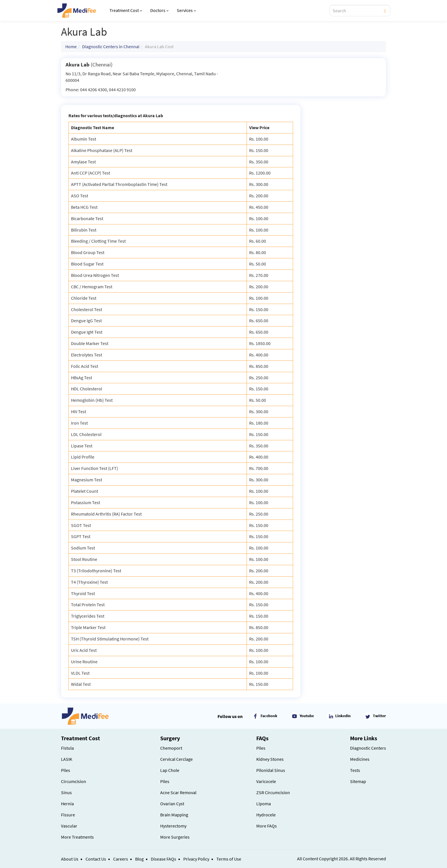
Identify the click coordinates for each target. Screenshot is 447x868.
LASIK (67, 759)
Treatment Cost (126, 10)
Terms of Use (229, 859)
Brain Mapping (174, 815)
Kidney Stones (270, 759)
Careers (121, 859)
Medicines (360, 759)
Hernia (67, 804)
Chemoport (171, 748)
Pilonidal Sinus (271, 770)
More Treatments (77, 837)
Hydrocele (266, 815)
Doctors (159, 10)
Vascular (69, 826)
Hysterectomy (173, 826)
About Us (70, 859)
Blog (139, 859)
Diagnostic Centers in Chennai (111, 46)
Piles (66, 770)
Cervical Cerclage (176, 759)
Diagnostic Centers (368, 748)
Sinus (66, 792)
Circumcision (74, 781)
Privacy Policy (196, 859)
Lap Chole (170, 770)
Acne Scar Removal (178, 792)
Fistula (67, 748)
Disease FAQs (163, 859)
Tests (355, 770)
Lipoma (264, 804)
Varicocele (266, 781)
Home (71, 46)
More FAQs (267, 826)
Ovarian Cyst (172, 804)
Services (186, 10)
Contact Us (96, 859)
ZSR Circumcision (273, 792)
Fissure (68, 815)
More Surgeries (175, 837)
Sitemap (358, 781)
